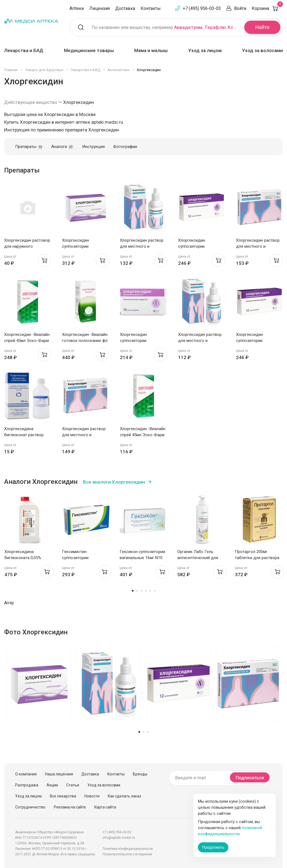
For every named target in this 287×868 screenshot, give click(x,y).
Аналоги (62, 147)
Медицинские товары (89, 50)
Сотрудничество (30, 807)
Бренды (140, 774)
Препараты (29, 147)
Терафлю (215, 27)
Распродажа (27, 785)
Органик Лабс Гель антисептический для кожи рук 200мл (198, 558)
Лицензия (100, 8)
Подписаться (250, 778)
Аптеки (77, 8)
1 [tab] (133, 591)
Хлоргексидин (78, 102)
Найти (262, 27)
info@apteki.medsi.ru (119, 838)
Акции (52, 785)
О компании (26, 774)
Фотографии (125, 147)
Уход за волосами (262, 50)
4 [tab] (146, 591)
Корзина (267, 8)
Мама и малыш (151, 50)
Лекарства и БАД (24, 50)
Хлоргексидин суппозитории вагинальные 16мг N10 (141, 341)
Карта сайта (105, 807)
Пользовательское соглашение (127, 854)
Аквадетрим (188, 27)
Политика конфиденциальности (128, 849)
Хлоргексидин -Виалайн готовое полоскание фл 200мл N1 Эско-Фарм (85, 341)
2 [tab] (137, 591)
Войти (240, 8)
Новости (92, 796)
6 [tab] (155, 591)
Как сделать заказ (124, 796)
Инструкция (93, 147)
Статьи (73, 785)
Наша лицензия (59, 774)
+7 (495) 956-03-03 (202, 8)
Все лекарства (63, 796)
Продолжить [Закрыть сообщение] (213, 847)
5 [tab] (150, 591)
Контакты (151, 8)
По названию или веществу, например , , (165, 27)
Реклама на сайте (70, 807)
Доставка (125, 8)
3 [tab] (141, 591)
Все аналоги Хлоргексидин (114, 482)
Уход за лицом (205, 50)
